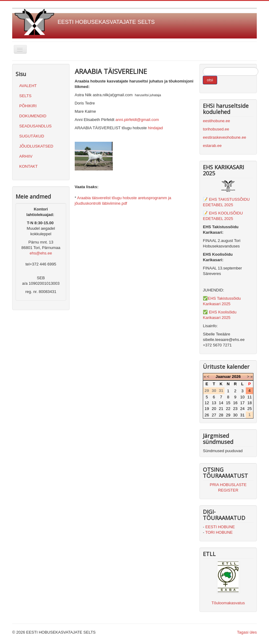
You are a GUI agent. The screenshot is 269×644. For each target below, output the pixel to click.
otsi (210, 80)
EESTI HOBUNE (220, 527)
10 (242, 397)
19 (207, 409)
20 (214, 409)
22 (228, 409)
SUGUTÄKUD (32, 136)
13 (214, 403)
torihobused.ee (216, 129)
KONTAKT (28, 166)
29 (228, 415)
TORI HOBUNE (219, 532)
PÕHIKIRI (28, 106)
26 (207, 415)
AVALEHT (28, 86)
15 (228, 403)
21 (221, 409)
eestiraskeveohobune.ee (224, 137)
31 (242, 415)
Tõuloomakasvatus (228, 603)
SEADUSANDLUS (35, 126)
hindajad (155, 128)
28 (221, 415)
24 (242, 409)
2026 (236, 377)
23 (235, 409)
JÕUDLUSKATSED (36, 146)
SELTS (25, 96)
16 (235, 403)
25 (249, 409)
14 (221, 403)
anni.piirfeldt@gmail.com (137, 120)
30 (235, 415)
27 (214, 415)
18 (249, 403)
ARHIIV (26, 156)
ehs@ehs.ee (41, 253)
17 (242, 403)
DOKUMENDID (33, 116)
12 (207, 403)
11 (249, 397)
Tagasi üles (247, 632)
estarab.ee (212, 146)
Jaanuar (223, 377)
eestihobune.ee (216, 121)
